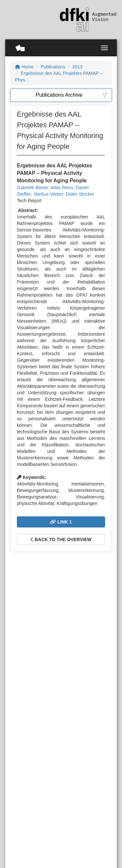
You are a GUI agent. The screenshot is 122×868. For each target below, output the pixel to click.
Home (24, 67)
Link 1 (61, 522)
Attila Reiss (62, 188)
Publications (53, 67)
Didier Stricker (80, 194)
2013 (77, 67)
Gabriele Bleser (33, 188)
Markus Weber (48, 194)
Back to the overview (61, 539)
